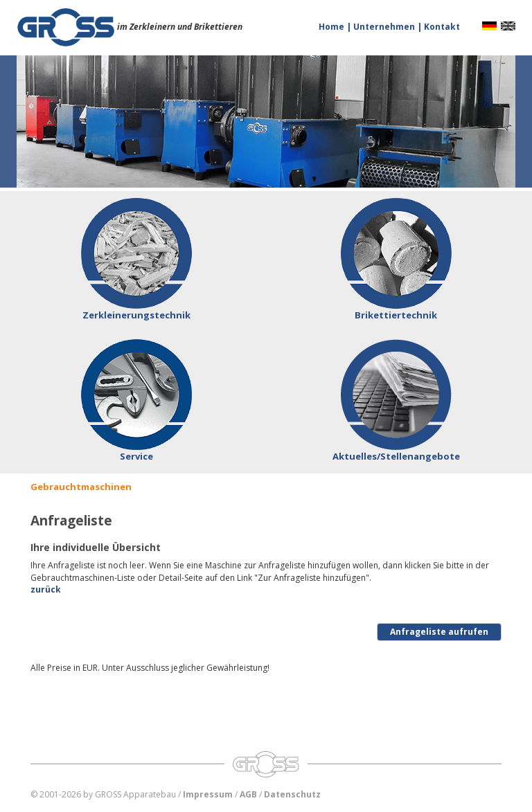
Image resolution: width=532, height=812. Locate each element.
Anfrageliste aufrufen (439, 632)
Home (332, 27)
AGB (248, 794)
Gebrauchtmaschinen (81, 487)
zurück (46, 589)
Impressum (208, 794)
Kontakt (442, 27)
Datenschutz (292, 794)
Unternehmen (385, 27)
